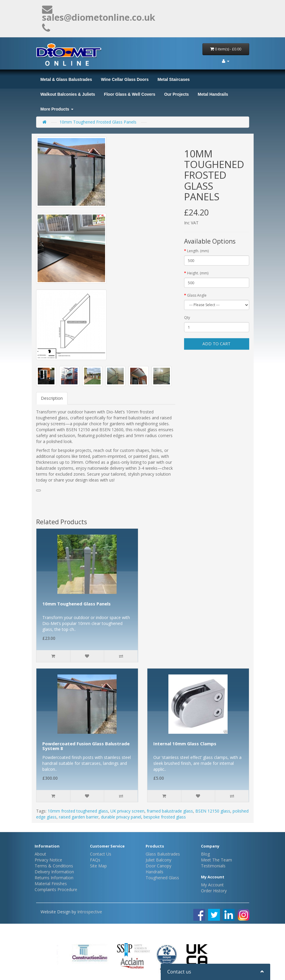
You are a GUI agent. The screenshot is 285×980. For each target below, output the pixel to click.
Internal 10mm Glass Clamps (185, 744)
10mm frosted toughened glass (78, 811)
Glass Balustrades (163, 854)
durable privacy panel (121, 817)
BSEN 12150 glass (213, 811)
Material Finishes (51, 884)
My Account (212, 885)
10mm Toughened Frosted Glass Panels (98, 122)
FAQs (95, 860)
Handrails (154, 872)
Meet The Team (216, 860)
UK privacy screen (127, 811)
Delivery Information (54, 872)
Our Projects (177, 94)
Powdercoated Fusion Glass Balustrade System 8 (86, 746)
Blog (205, 854)
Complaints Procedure (56, 889)
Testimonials (213, 866)
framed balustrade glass (170, 811)
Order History (214, 891)
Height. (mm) (198, 273)
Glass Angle (197, 295)
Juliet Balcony (158, 860)
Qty (187, 318)
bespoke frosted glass (165, 817)
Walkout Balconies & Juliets (68, 94)
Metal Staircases (174, 79)
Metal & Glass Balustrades (66, 79)
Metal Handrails (213, 94)
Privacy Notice (48, 860)
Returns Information (54, 878)
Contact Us (101, 854)
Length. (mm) (198, 251)
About (40, 854)
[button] (38, 490)
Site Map (98, 866)
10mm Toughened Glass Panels (77, 604)
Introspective (90, 912)
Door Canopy (158, 866)
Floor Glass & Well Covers (129, 94)
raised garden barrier (79, 817)
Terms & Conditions (54, 866)
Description (52, 398)
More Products (57, 109)
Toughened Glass (162, 878)
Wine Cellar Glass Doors (125, 79)
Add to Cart (216, 344)
